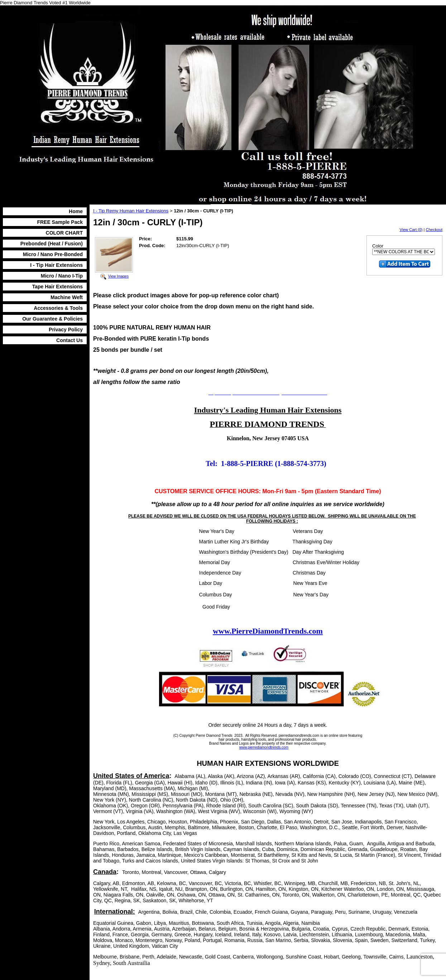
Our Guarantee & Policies (52, 319)
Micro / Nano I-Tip (62, 276)
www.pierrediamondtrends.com (264, 747)
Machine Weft (67, 297)
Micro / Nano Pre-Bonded (53, 254)
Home (76, 211)
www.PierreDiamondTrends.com (268, 631)
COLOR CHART (64, 233)
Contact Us (69, 340)
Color (378, 246)
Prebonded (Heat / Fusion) (52, 244)
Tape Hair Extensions (57, 287)
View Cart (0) (411, 230)
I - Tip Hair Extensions (56, 265)
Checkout (434, 230)
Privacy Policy (66, 330)
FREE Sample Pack (60, 222)
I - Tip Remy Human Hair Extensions (131, 211)
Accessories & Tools (58, 308)
